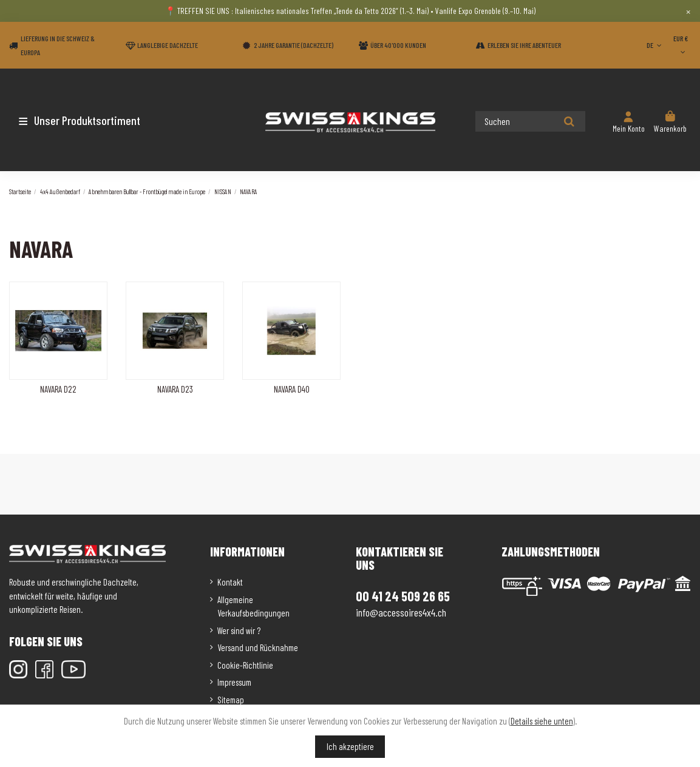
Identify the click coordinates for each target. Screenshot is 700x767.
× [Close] (688, 11)
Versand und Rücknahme (258, 647)
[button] (80, 120)
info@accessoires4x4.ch (401, 612)
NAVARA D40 (292, 389)
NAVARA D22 (58, 389)
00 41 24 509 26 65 (403, 596)
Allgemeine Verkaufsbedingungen (253, 607)
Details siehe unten (542, 721)
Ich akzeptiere (350, 746)
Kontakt (230, 582)
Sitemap (231, 700)
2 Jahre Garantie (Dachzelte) (294, 45)
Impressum (234, 682)
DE (655, 45)
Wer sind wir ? (239, 630)
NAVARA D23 (175, 389)
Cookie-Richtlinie (245, 665)
